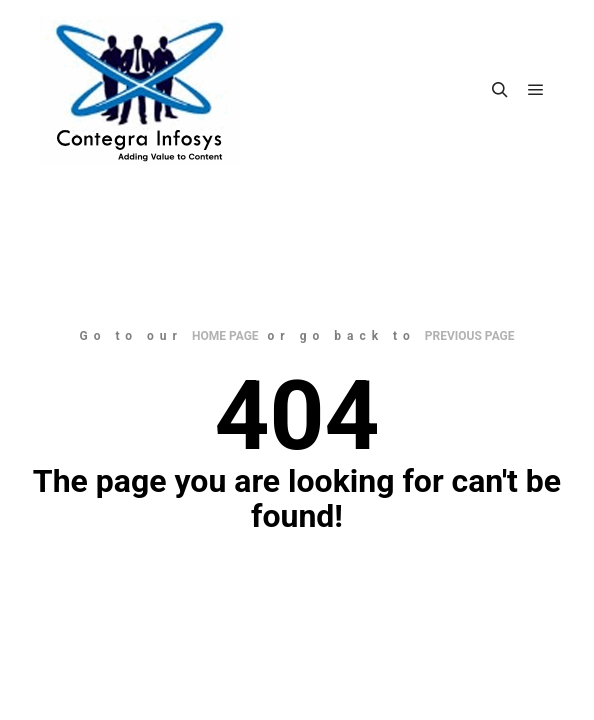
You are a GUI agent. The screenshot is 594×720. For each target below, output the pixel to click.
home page (225, 336)
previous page (470, 336)
